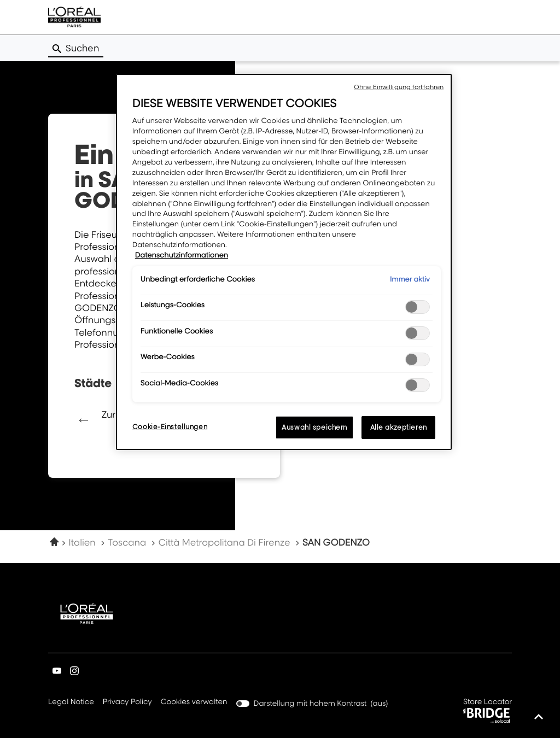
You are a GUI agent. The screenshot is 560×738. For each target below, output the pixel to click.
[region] (284, 262)
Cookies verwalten (194, 702)
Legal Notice (71, 702)
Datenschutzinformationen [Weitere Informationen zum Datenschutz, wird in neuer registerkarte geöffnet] (182, 255)
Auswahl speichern (314, 427)
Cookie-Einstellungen (170, 427)
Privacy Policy (127, 702)
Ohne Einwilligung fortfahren (399, 87)
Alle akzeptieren (399, 427)
